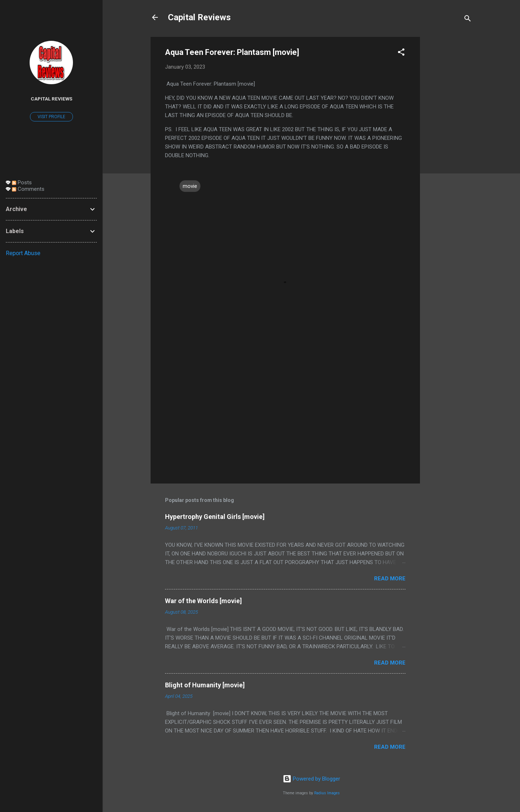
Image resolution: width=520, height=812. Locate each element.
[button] (401, 53)
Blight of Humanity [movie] (205, 685)
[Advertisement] (449, 145)
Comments (28, 189)
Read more (390, 579)
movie (190, 186)
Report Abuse (23, 253)
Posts (22, 182)
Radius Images (327, 793)
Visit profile (51, 117)
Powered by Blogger (311, 779)
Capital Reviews (199, 17)
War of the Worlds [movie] (203, 601)
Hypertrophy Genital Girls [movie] (215, 517)
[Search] (468, 20)
